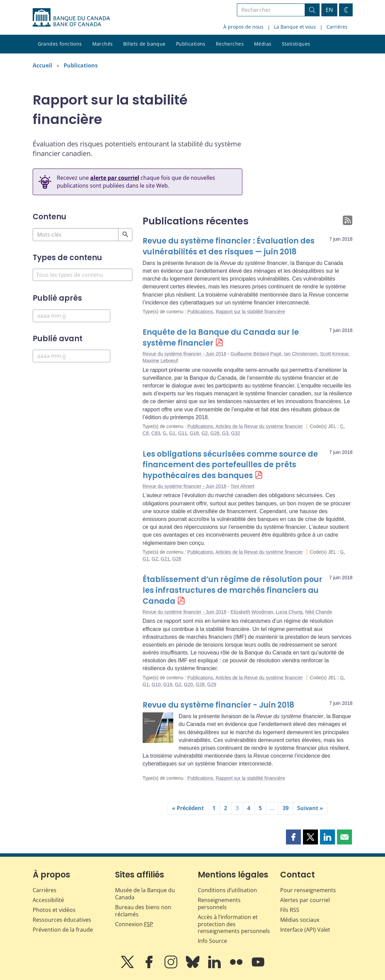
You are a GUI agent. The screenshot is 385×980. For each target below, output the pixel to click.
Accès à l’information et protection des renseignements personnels (234, 924)
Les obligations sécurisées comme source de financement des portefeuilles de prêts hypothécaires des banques (230, 465)
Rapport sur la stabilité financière (251, 312)
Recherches (230, 44)
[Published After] (71, 316)
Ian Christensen (301, 354)
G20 (188, 684)
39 (286, 808)
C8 (146, 433)
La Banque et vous (295, 27)
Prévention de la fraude (63, 930)
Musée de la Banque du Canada (145, 894)
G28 (215, 433)
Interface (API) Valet (305, 930)
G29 (212, 684)
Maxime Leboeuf (160, 361)
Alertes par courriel (305, 900)
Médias (263, 44)
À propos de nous (243, 27)
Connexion (134, 924)
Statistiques (296, 44)
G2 (205, 433)
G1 (172, 433)
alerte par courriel (115, 178)
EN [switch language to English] (329, 10)
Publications (191, 44)
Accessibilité (48, 900)
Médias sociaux (300, 920)
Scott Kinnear (334, 354)
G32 (236, 433)
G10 (156, 684)
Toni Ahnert (242, 486)
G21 (165, 559)
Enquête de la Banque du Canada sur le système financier (221, 338)
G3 (225, 433)
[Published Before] (71, 356)
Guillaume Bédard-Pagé (256, 354)
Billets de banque (145, 44)
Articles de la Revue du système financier (259, 426)
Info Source (212, 941)
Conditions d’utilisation (227, 890)
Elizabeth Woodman (252, 612)
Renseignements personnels (219, 904)
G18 (194, 433)
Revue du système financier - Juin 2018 (185, 354)
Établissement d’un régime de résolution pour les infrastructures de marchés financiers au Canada (232, 590)
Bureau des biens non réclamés (143, 911)
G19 (168, 684)
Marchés (103, 44)
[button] (293, 837)
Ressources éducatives (62, 920)
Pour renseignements (308, 890)
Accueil (42, 65)
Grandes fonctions (60, 44)
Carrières (337, 27)
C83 (156, 433)
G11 (182, 433)
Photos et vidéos (54, 910)
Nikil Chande (318, 612)
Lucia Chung (289, 612)
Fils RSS (290, 910)
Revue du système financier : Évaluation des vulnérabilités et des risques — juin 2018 (229, 246)
